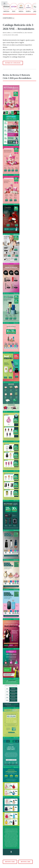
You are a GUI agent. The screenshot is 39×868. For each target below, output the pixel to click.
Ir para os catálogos (13, 63)
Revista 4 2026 (10, 862)
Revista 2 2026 (26, 862)
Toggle (5, 4)
